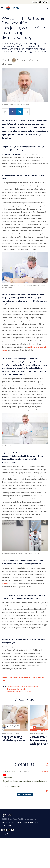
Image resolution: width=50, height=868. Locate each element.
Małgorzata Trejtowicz (24, 60)
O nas (12, 822)
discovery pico (22, 689)
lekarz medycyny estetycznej (29, 687)
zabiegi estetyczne (13, 687)
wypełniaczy (6, 583)
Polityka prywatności (8, 825)
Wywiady (6, 60)
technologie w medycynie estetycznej (19, 692)
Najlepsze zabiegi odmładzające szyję (13, 739)
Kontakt (19, 822)
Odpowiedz (45, 772)
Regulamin (34, 822)
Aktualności (5, 822)
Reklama (26, 822)
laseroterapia (12, 689)
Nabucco (10, 834)
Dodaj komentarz (25, 794)
